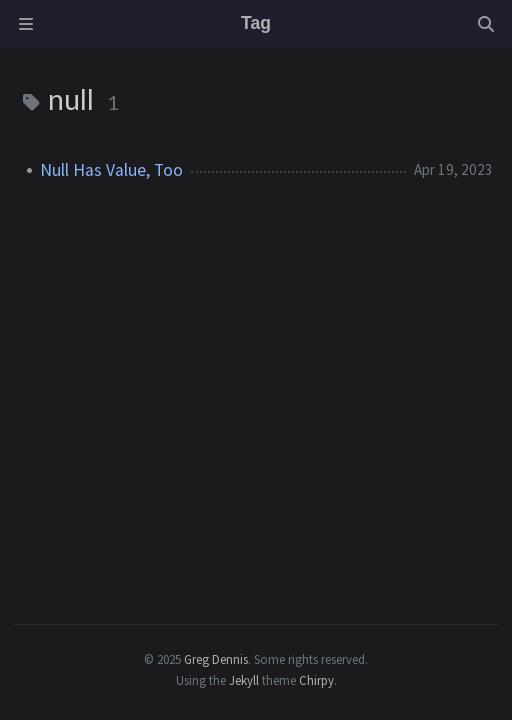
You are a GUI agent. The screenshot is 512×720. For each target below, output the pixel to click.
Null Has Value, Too (111, 170)
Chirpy (316, 680)
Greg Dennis (216, 659)
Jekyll (244, 680)
